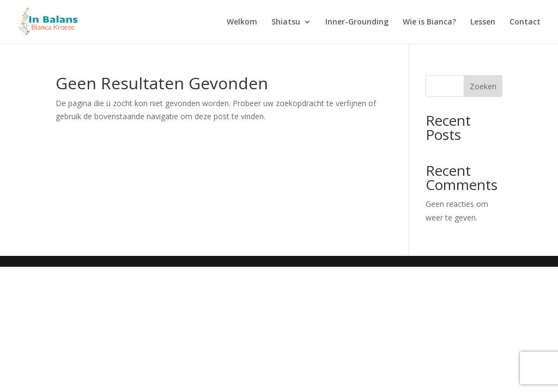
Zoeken (483, 86)
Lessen (483, 22)
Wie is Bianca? (429, 22)
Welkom (242, 22)
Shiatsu (286, 22)
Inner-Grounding (357, 22)
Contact (525, 22)
